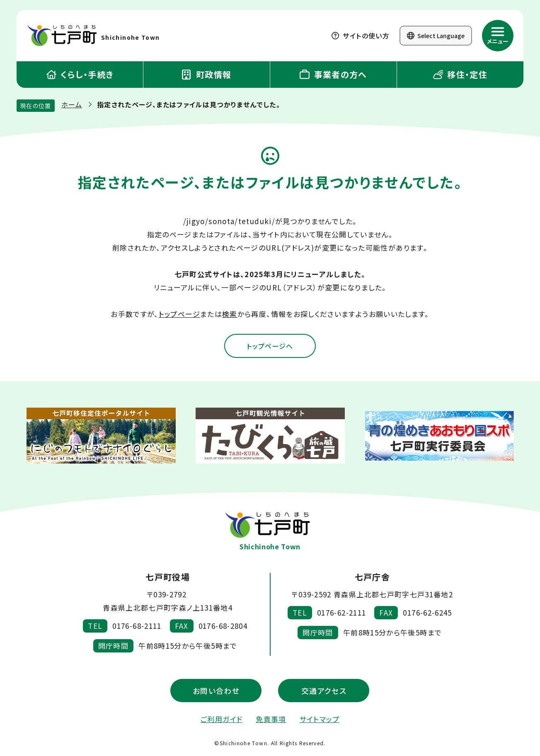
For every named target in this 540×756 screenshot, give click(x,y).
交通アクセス (324, 691)
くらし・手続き (80, 74)
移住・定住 (460, 74)
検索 (230, 314)
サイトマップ (320, 719)
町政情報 (207, 74)
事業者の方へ (333, 74)
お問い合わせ (216, 691)
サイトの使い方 (361, 36)
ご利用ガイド (222, 719)
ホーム (72, 104)
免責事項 (271, 719)
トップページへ (270, 346)
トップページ (179, 314)
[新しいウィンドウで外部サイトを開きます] (101, 436)
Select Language (436, 36)
